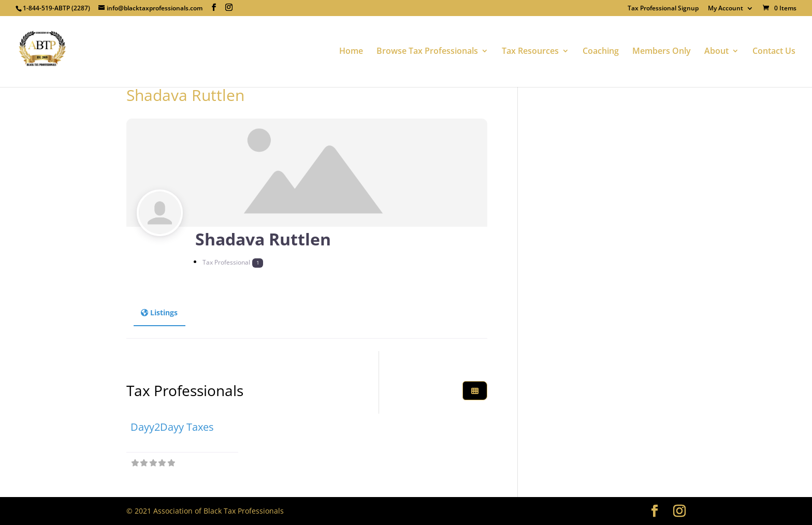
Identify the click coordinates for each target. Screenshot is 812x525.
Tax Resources (530, 53)
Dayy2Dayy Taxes (172, 427)
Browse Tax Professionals (427, 53)
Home (351, 53)
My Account (726, 9)
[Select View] (475, 391)
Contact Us (774, 53)
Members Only (662, 53)
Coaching (601, 53)
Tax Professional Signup (663, 9)
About (716, 53)
